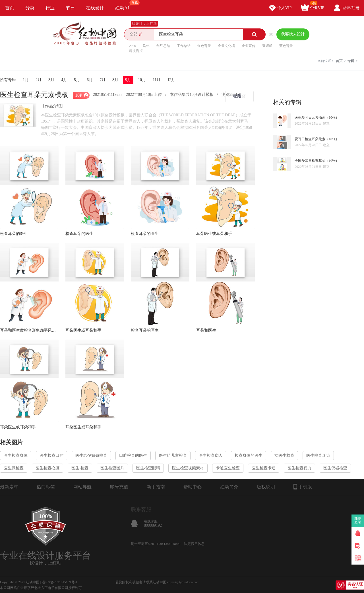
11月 (157, 80)
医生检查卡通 (264, 468)
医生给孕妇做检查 (91, 455)
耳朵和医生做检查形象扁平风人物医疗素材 (29, 330)
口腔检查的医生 (133, 455)
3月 (51, 80)
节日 (70, 8)
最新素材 (9, 487)
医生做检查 (14, 468)
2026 (133, 46)
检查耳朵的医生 (14, 234)
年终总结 (163, 46)
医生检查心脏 (47, 468)
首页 (10, 8)
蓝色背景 (286, 46)
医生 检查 (80, 468)
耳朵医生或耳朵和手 (214, 234)
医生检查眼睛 (148, 468)
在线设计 (95, 8)
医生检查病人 (211, 455)
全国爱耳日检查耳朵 (310, 161)
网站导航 (82, 487)
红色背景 (204, 46)
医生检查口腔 (51, 455)
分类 (30, 8)
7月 (103, 80)
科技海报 (136, 51)
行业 (50, 8)
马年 (146, 46)
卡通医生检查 (228, 468)
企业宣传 (249, 46)
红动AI (125, 5)
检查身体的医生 (249, 455)
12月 (171, 80)
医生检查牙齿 (318, 455)
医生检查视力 (299, 468)
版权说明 (266, 487)
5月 (77, 80)
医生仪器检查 (335, 468)
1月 (26, 80)
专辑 (351, 61)
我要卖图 (358, 521)
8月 (115, 80)
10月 (142, 80)
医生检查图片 (112, 468)
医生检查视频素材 (188, 468)
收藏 (237, 96)
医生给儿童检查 (173, 455)
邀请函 (267, 46)
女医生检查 (284, 455)
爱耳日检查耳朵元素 (310, 139)
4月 (64, 80)
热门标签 (46, 487)
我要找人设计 (293, 34)
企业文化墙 (226, 46)
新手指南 (156, 487)
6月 (90, 80)
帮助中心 (193, 487)
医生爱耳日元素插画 (310, 117)
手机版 (303, 487)
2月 (39, 80)
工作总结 (184, 46)
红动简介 (229, 487)
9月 (128, 80)
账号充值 (119, 487)
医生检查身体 (16, 455)
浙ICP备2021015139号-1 (60, 582)
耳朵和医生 (206, 330)
